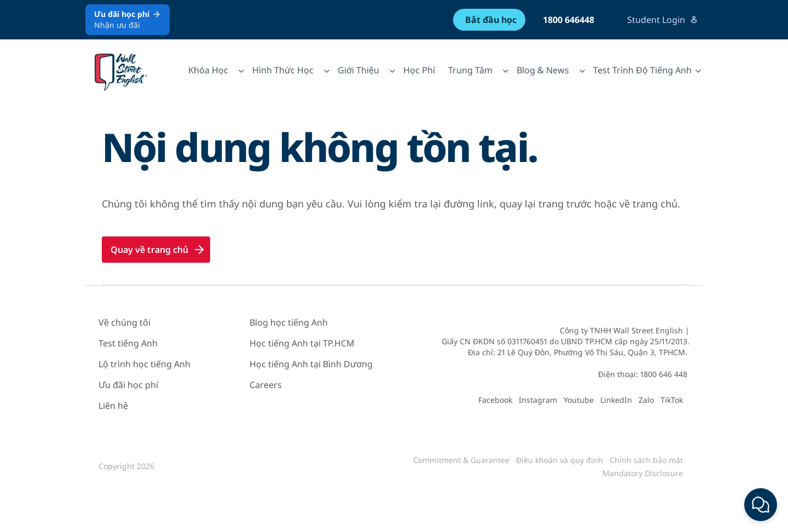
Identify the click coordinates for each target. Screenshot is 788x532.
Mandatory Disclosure (643, 473)
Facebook (495, 400)
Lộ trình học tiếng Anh (144, 364)
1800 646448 (569, 20)
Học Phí (419, 70)
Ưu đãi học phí (128, 385)
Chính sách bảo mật (646, 460)
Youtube (579, 400)
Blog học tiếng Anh (289, 322)
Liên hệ (113, 406)
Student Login (663, 20)
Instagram (538, 400)
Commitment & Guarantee (461, 460)
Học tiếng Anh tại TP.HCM (302, 343)
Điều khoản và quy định (560, 460)
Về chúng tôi (124, 322)
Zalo (646, 400)
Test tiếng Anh (128, 343)
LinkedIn (616, 400)
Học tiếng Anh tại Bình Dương (311, 364)
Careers (266, 385)
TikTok (672, 400)
